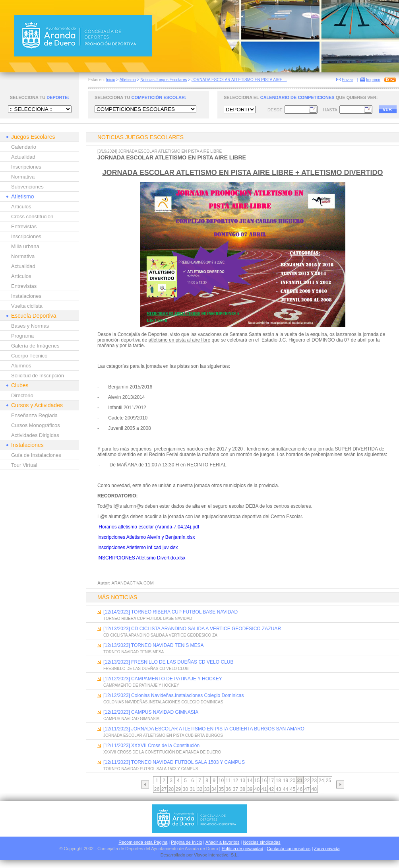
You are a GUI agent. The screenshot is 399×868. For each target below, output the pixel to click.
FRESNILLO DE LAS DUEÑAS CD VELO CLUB (146, 669)
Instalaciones (26, 296)
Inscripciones (26, 167)
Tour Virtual (24, 465)
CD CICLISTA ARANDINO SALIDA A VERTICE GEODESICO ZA (160, 635)
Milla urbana (25, 246)
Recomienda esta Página (143, 842)
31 (193, 789)
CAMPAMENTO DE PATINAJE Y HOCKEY (141, 685)
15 (257, 781)
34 (214, 789)
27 (164, 789)
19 (286, 781)
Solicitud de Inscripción (38, 376)
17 (271, 781)
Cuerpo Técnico (29, 356)
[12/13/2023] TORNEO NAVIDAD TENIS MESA (154, 645)
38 (243, 789)
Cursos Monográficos (36, 425)
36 (228, 789)
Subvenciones (27, 187)
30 (185, 789)
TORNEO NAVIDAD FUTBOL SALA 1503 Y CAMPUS (151, 769)
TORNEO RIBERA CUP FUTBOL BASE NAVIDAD (148, 618)
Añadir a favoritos (223, 842)
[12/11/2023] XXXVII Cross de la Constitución (151, 746)
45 (293, 789)
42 (271, 789)
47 (307, 789)
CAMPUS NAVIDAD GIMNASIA (131, 719)
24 (321, 781)
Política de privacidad (243, 849)
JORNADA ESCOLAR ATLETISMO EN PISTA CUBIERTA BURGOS (163, 735)
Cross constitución (32, 217)
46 (300, 789)
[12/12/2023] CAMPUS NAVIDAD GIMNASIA (151, 712)
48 (314, 789)
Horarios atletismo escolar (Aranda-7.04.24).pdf (149, 527)
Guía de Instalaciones (36, 455)
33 (207, 789)
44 (286, 789)
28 (171, 789)
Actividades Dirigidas (35, 435)
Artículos (21, 207)
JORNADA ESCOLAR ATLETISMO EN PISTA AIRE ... (239, 80)
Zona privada (327, 849)
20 (293, 781)
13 (243, 781)
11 (228, 781)
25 (328, 781)
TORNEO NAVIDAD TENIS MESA (134, 652)
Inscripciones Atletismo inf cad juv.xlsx (138, 548)
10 (221, 781)
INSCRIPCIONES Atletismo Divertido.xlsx (141, 558)
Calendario (24, 147)
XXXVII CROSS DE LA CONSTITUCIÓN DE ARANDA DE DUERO (162, 752)
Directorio (22, 395)
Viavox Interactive (211, 855)
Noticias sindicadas (262, 842)
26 (157, 789)
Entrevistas (24, 226)
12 (235, 781)
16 (264, 781)
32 (200, 789)
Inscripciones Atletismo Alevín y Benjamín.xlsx (146, 537)
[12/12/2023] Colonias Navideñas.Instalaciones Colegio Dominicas (174, 695)
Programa (22, 336)
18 (278, 781)
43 (278, 789)
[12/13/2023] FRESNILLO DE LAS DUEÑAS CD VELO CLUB (168, 662)
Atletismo (128, 80)
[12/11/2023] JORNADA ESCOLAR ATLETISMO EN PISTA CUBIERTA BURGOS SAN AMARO (204, 729)
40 (257, 789)
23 (314, 781)
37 (235, 789)
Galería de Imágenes (35, 346)
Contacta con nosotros (289, 849)
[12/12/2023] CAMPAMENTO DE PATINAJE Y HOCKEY (163, 679)
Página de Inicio (186, 842)
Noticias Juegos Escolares (164, 80)
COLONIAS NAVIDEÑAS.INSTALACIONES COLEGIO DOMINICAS (163, 702)
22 (307, 781)
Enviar (347, 80)
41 (264, 789)
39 (250, 789)
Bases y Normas (30, 326)
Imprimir (373, 80)
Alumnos (21, 366)
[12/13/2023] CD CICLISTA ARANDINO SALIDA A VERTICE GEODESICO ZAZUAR (192, 629)
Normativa (23, 177)
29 (178, 789)
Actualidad (23, 157)
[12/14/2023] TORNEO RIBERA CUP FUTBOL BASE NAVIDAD (170, 612)
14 (250, 781)
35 (221, 789)
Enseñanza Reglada (34, 415)
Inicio (110, 80)
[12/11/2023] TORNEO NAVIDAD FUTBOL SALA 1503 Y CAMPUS (174, 762)
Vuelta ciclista (27, 306)
